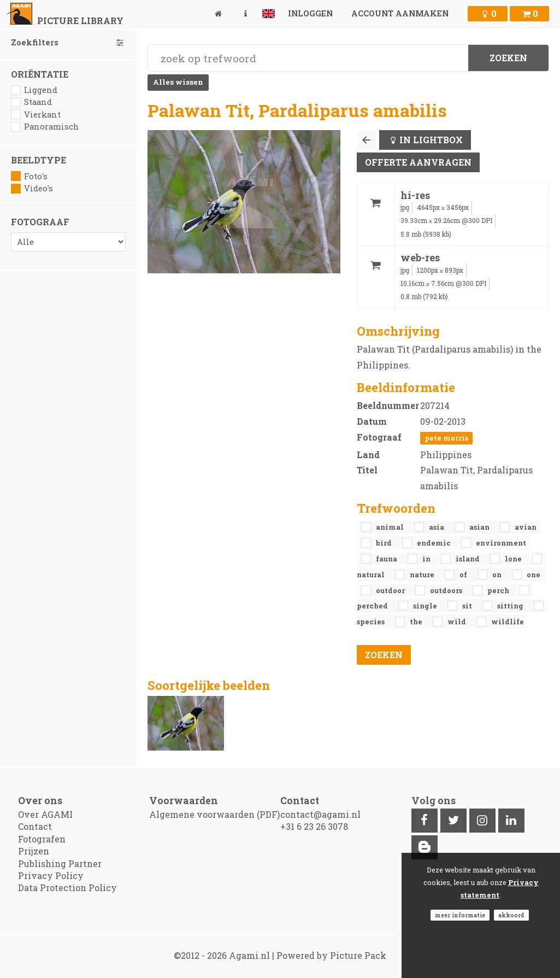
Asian (480, 527)
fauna (387, 559)
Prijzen (34, 851)
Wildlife (508, 622)
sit (468, 606)
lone (514, 559)
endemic (435, 543)
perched (373, 606)
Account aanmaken (400, 13)
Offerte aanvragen (418, 162)
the (417, 622)
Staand (31, 102)
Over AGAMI (45, 814)
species (372, 622)
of (464, 575)
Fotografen (42, 839)
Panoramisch (45, 127)
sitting (511, 606)
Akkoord (511, 915)
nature (423, 575)
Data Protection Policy (67, 888)
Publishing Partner (60, 863)
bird (385, 543)
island (468, 559)
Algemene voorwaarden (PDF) (214, 814)
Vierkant (36, 115)
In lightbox (431, 140)
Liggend (34, 90)
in (427, 559)
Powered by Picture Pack (331, 955)
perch (499, 590)
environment (501, 543)
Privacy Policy (51, 875)
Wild (458, 622)
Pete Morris (446, 438)
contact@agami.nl (320, 814)
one (534, 575)
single (426, 606)
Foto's (29, 176)
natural (372, 575)
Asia (437, 527)
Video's (32, 188)
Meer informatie (460, 915)
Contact (35, 826)
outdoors (447, 590)
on (498, 575)
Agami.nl (249, 955)
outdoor (391, 590)
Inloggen (310, 13)
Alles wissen (178, 82)
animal (391, 527)
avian (526, 527)
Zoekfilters (68, 42)
